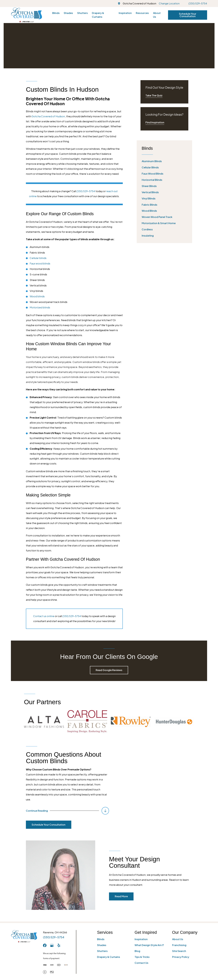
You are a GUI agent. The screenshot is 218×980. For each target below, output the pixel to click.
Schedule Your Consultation (188, 15)
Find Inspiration (155, 122)
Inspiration (141, 939)
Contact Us (141, 963)
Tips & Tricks (142, 957)
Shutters (102, 951)
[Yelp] (59, 945)
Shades (102, 945)
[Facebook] (45, 945)
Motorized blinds (40, 307)
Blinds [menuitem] (56, 13)
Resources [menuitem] (142, 13)
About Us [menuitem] (157, 15)
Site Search (179, 951)
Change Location (169, 3)
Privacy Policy (181, 957)
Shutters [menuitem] (83, 13)
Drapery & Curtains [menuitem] (98, 15)
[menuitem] (164, 161)
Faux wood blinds (40, 263)
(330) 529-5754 (198, 3)
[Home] (27, 15)
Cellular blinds (38, 258)
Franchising (179, 945)
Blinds (101, 939)
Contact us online (44, 616)
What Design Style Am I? (149, 945)
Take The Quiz (154, 95)
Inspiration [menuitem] (125, 13)
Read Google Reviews (109, 670)
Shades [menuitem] (68, 13)
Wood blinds (37, 296)
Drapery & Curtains (109, 957)
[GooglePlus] (52, 945)
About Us (178, 939)
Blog (137, 951)
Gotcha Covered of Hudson (48, 116)
